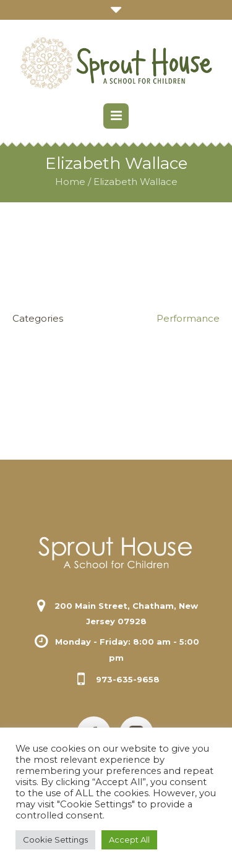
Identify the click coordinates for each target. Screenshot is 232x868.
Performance (188, 318)
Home (70, 182)
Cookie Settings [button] (55, 840)
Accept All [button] (129, 840)
